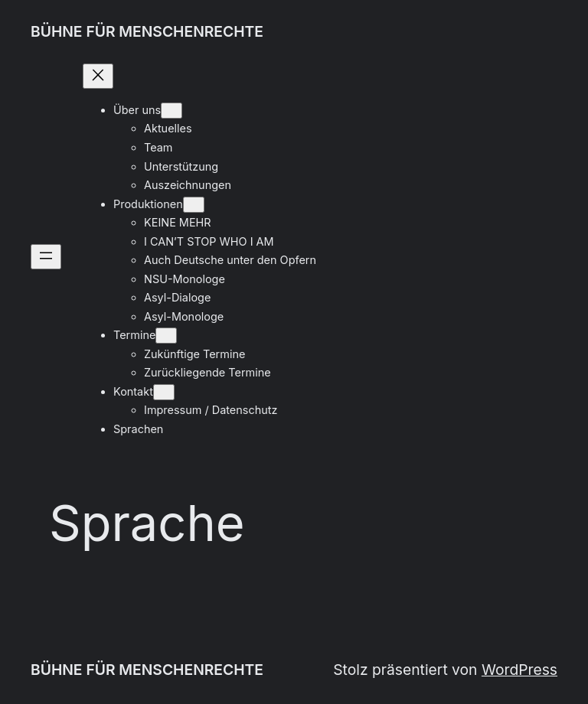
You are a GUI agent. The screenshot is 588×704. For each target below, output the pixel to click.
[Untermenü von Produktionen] (194, 205)
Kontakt (133, 391)
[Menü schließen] (98, 76)
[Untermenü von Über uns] (171, 111)
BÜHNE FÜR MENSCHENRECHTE (147, 31)
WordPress (519, 670)
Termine (134, 335)
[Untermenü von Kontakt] (164, 392)
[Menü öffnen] (46, 257)
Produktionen (148, 204)
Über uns (137, 110)
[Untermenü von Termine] (166, 336)
